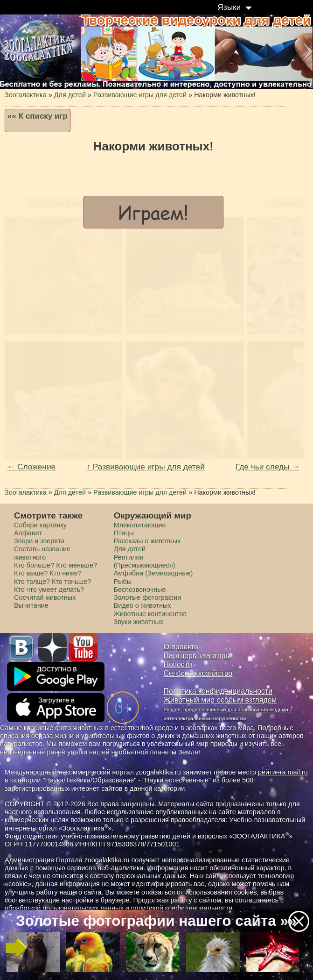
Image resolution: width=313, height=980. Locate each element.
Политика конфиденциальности (218, 691)
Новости (178, 664)
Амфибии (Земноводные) (153, 573)
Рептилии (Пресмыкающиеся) (145, 561)
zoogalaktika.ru (107, 860)
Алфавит (28, 533)
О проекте (181, 647)
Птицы (124, 533)
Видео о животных (143, 605)
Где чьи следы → (268, 467)
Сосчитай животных (45, 597)
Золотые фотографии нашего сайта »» (156, 921)
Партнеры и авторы (197, 656)
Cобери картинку (40, 525)
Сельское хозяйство (198, 673)
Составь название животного (42, 553)
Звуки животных (139, 622)
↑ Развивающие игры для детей (145, 467)
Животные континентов (150, 614)
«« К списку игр (38, 116)
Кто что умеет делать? (49, 589)
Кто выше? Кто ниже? (48, 573)
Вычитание (31, 605)
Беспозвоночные (140, 589)
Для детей (130, 549)
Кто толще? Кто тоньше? (52, 582)
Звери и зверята (39, 541)
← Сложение (31, 467)
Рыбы (123, 582)
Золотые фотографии (148, 597)
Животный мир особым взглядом (220, 700)
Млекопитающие (140, 525)
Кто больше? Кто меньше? (56, 565)
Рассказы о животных (147, 541)
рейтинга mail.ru (283, 772)
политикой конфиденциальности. (183, 908)
